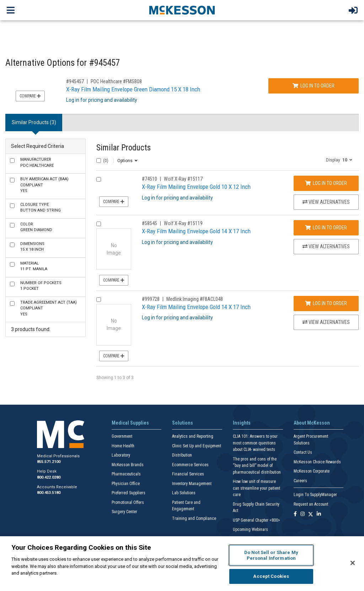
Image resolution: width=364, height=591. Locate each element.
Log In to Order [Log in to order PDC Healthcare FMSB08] (314, 86)
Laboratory (121, 455)
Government (122, 436)
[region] (182, 564)
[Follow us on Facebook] (295, 514)
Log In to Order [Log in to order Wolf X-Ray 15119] (326, 228)
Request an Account (311, 504)
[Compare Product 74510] (99, 179)
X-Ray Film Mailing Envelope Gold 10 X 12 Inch (196, 187)
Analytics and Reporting (193, 436)
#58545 (149, 223)
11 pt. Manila (34, 266)
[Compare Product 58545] (99, 224)
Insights (242, 423)
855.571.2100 (49, 462)
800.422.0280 (49, 477)
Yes (44, 185)
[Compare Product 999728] (99, 300)
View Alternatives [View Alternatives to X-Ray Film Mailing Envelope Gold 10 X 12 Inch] (326, 202)
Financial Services (188, 474)
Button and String (41, 208)
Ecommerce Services (190, 465)
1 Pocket (41, 286)
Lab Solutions (184, 493)
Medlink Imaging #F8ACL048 (195, 299)
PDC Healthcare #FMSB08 (116, 81)
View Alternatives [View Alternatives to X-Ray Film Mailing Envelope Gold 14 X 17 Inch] (326, 246)
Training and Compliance (194, 518)
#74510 (149, 179)
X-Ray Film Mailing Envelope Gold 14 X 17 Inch (196, 231)
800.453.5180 (49, 493)
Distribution (182, 455)
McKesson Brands (128, 465)
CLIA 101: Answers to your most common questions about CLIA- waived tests (255, 443)
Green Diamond (36, 227)
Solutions (183, 423)
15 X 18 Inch (32, 247)
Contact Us (303, 452)
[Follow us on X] (311, 514)
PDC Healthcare (37, 163)
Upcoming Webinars (250, 529)
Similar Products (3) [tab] (34, 122)
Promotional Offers (128, 502)
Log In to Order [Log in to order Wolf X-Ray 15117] (326, 183)
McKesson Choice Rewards (317, 462)
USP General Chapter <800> (256, 520)
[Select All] (99, 161)
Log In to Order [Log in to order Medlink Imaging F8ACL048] (326, 303)
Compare (30, 96)
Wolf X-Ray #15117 (183, 179)
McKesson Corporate (312, 471)
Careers (300, 481)
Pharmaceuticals (126, 474)
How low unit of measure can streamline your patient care (256, 488)
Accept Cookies (271, 576)
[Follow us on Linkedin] (319, 514)
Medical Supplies (130, 423)
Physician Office (126, 484)
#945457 (75, 81)
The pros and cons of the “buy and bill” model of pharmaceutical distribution (257, 466)
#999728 (151, 299)
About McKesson (312, 423)
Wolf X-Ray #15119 (183, 223)
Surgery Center (124, 512)
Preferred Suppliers (129, 493)
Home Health (123, 446)
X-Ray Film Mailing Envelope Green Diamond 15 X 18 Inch (133, 89)
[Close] (353, 563)
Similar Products (124, 148)
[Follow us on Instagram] (303, 514)
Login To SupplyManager (315, 495)
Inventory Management (192, 484)
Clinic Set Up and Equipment (197, 446)
